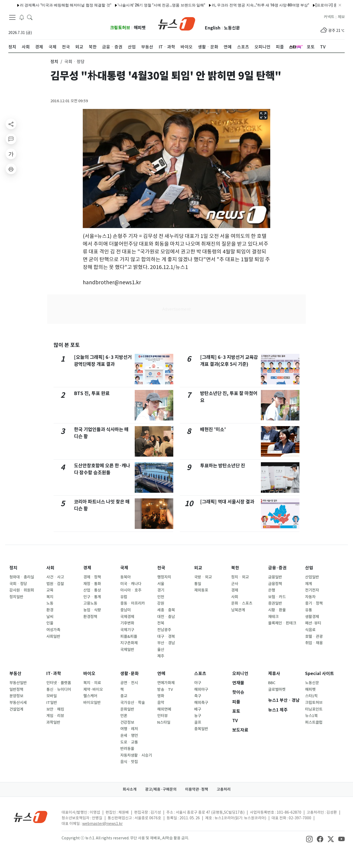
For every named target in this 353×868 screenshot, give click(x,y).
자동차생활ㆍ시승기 (136, 755)
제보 (341, 17)
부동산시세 (18, 703)
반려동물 (127, 749)
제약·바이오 (93, 689)
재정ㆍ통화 (92, 584)
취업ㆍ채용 (314, 643)
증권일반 (275, 603)
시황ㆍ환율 (277, 610)
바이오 (89, 674)
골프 (198, 722)
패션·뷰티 (313, 623)
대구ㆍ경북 (166, 636)
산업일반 (312, 577)
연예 (161, 674)
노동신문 (232, 28)
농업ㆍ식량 (92, 610)
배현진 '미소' (213, 429)
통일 (198, 584)
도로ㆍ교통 (129, 742)
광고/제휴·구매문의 (161, 789)
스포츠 (200, 674)
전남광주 (164, 630)
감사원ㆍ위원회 (22, 590)
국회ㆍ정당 (18, 584)
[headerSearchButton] (30, 17)
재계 (309, 584)
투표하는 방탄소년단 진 (223, 466)
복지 (50, 597)
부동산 (15, 674)
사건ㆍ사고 (55, 577)
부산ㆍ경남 (166, 643)
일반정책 (16, 689)
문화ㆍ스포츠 (242, 603)
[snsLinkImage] (309, 839)
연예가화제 (166, 683)
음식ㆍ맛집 (129, 762)
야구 (198, 683)
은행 (272, 590)
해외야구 (201, 689)
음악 (161, 703)
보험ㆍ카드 (277, 597)
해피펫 (140, 28)
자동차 (310, 597)
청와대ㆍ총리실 (22, 577)
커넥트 (329, 17)
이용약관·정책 (197, 789)
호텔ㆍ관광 (314, 636)
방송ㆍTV (165, 689)
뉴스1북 (311, 716)
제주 (161, 656)
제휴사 (274, 674)
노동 (50, 603)
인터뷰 (162, 716)
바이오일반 (92, 703)
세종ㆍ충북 (166, 610)
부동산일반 (18, 683)
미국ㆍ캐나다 (131, 584)
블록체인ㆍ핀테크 (282, 623)
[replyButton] (11, 139)
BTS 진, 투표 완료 (92, 393)
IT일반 (52, 703)
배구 (198, 709)
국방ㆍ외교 (203, 577)
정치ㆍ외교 (240, 577)
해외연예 (164, 709)
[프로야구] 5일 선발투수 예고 (65, 5)
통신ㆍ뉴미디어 (59, 689)
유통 (309, 610)
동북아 (125, 577)
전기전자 (312, 590)
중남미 (125, 610)
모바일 (52, 696)
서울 (161, 584)
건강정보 (127, 722)
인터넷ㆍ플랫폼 (59, 683)
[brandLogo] (177, 23)
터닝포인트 (314, 709)
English (213, 28)
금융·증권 (277, 568)
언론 (124, 716)
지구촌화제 (129, 643)
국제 (124, 568)
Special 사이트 (320, 674)
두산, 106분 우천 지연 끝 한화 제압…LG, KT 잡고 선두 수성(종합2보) (201, 5)
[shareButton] (11, 124)
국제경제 (127, 617)
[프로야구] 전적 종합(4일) (117, 5)
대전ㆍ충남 (166, 617)
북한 (235, 568)
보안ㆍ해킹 (55, 709)
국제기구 (127, 630)
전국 (161, 568)
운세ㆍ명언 (129, 736)
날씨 (50, 617)
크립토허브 (120, 28)
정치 (13, 568)
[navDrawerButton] (12, 17)
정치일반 (16, 597)
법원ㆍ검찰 (55, 584)
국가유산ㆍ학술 (133, 703)
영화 (161, 696)
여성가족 (53, 630)
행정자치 (164, 577)
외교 (198, 568)
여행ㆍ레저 (129, 729)
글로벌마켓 (277, 689)
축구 (198, 696)
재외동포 (201, 590)
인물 (50, 623)
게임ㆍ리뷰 (55, 716)
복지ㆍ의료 (92, 683)
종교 (124, 696)
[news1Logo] (31, 817)
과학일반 (53, 722)
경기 (161, 590)
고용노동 (90, 603)
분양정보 (16, 696)
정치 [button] (54, 62)
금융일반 (275, 577)
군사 (235, 584)
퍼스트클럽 (314, 722)
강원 (161, 603)
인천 (161, 597)
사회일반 (53, 636)
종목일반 (201, 729)
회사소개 (130, 789)
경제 (87, 568)
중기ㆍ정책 (314, 603)
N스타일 (164, 722)
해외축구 (201, 703)
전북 (161, 623)
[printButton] (11, 169)
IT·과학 (54, 674)
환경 (50, 610)
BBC (272, 683)
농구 (198, 716)
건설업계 (16, 709)
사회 (50, 568)
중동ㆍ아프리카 (133, 603)
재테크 (273, 617)
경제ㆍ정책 (92, 577)
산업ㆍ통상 (92, 590)
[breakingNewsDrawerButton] (22, 17)
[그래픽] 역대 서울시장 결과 (227, 502)
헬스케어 (90, 696)
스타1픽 (311, 696)
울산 (161, 650)
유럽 (124, 597)
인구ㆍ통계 (92, 597)
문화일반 (127, 709)
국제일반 (127, 650)
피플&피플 (129, 636)
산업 (309, 568)
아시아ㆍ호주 (131, 590)
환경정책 (90, 617)
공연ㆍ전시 (129, 683)
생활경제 (312, 617)
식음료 (310, 630)
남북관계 (238, 610)
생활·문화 (129, 674)
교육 (50, 590)
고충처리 (224, 789)
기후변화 (127, 623)
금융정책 (275, 584)
